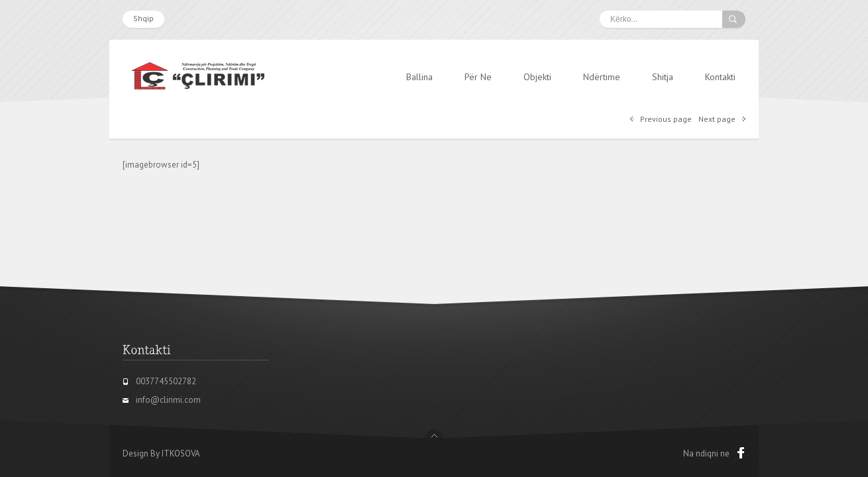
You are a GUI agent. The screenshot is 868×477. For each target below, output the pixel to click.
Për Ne (478, 77)
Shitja (663, 77)
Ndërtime (602, 77)
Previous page (666, 119)
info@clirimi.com (168, 400)
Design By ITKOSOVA (161, 453)
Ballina (419, 77)
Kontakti (720, 77)
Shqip (143, 18)
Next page (717, 119)
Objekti (537, 77)
